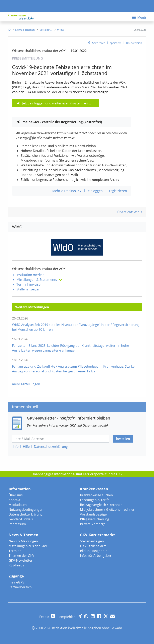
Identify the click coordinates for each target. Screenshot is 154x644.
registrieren (118, 191)
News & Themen (23, 535)
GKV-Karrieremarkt (97, 535)
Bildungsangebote (94, 551)
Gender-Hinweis (21, 519)
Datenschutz (51, 447)
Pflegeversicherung (95, 519)
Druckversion (134, 43)
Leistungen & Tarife (95, 500)
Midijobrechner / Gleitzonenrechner (107, 510)
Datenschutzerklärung (26, 514)
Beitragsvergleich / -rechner (101, 505)
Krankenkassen (94, 489)
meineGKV (17, 582)
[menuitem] (9, 30)
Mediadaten (18, 505)
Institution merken (30, 275)
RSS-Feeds (16, 565)
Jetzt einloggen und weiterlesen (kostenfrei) (55, 103)
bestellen (123, 439)
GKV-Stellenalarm (93, 546)
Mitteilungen (37, 280)
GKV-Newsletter (21, 560)
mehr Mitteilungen (26, 384)
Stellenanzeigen (28, 289)
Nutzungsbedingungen (26, 510)
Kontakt (15, 500)
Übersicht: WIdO (130, 212)
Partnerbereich (20, 587)
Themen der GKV (21, 556)
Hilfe (26, 447)
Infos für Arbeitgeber (96, 556)
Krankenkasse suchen (96, 495)
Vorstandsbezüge (93, 514)
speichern (116, 43)
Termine (15, 551)
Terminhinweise (28, 284)
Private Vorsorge (93, 524)
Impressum (17, 524)
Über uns (16, 495)
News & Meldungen (23, 541)
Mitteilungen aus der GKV (28, 546)
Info (16, 447)
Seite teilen (99, 43)
